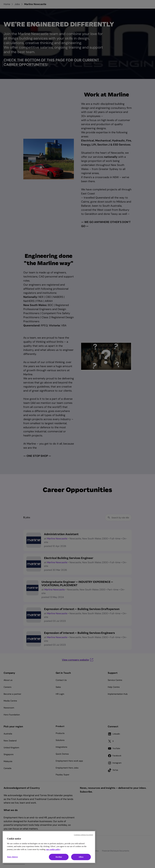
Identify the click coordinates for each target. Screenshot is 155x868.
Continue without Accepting (83, 835)
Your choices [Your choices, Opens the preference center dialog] (12, 857)
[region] (49, 847)
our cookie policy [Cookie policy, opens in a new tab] (53, 849)
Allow (81, 857)
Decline (59, 857)
